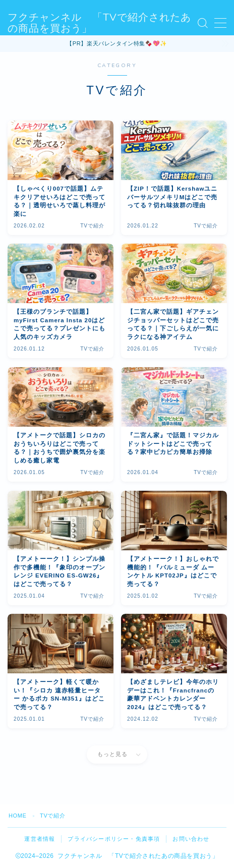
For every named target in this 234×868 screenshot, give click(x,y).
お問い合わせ (191, 839)
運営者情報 (40, 839)
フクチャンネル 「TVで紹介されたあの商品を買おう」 (99, 23)
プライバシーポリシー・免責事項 (114, 839)
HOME (17, 816)
